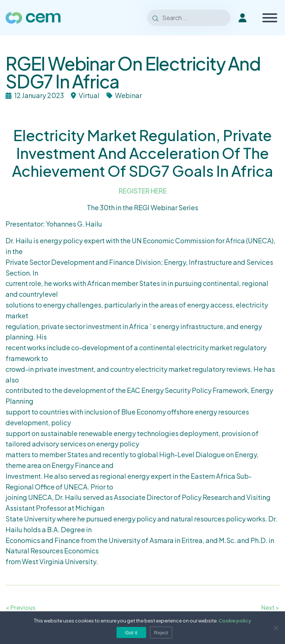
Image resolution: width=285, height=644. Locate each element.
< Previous (20, 607)
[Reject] (276, 628)
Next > (270, 607)
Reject (161, 633)
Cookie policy (235, 621)
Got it (132, 633)
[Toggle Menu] (270, 18)
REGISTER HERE (143, 191)
